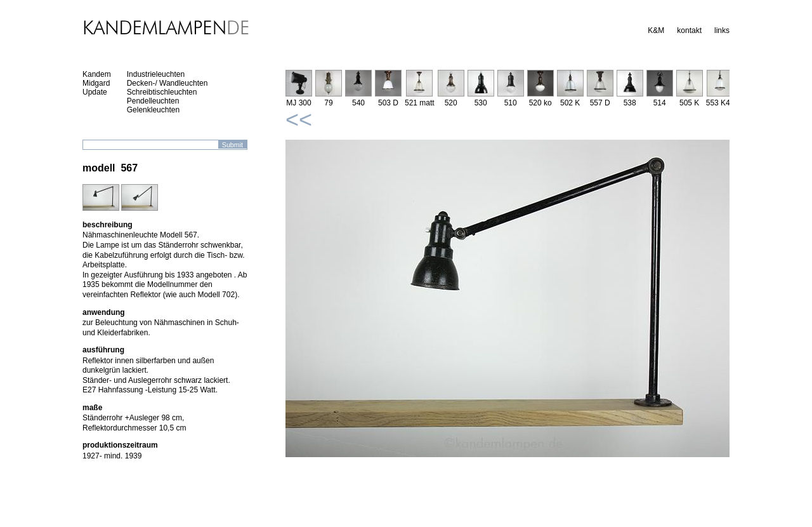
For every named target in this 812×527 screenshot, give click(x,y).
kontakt (689, 30)
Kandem (97, 74)
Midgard (96, 83)
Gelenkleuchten (153, 110)
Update (95, 92)
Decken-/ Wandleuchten (167, 83)
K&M (656, 30)
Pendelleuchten (153, 101)
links (722, 30)
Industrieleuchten (156, 74)
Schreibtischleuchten (162, 92)
